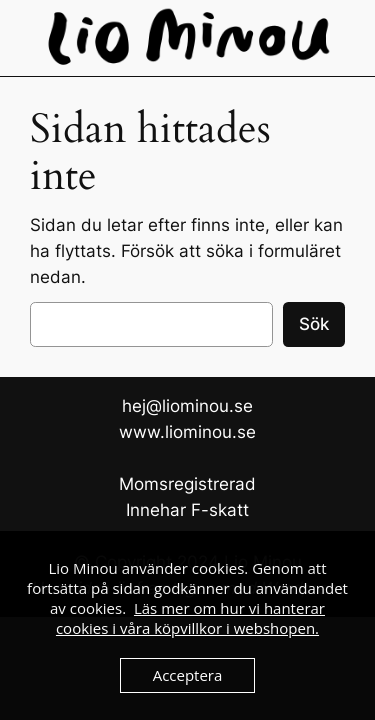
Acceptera (188, 675)
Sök (314, 324)
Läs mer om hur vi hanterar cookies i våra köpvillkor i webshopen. (190, 618)
